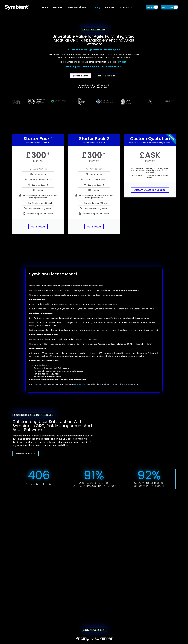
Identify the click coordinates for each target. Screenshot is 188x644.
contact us (81, 384)
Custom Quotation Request (150, 190)
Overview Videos (79, 7)
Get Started (38, 227)
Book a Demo (170, 7)
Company (110, 7)
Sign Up (152, 7)
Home (45, 7)
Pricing (96, 7)
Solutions (58, 7)
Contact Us (126, 7)
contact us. (122, 62)
